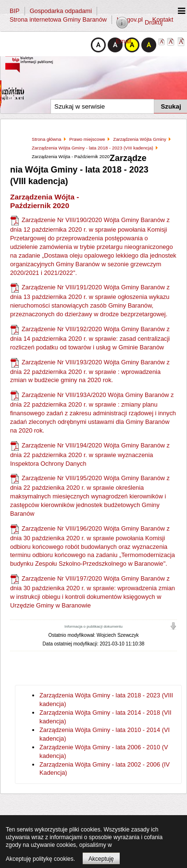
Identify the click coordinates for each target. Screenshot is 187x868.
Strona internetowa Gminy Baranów (58, 19)
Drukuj (154, 22)
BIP (15, 11)
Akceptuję (101, 859)
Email (124, 41)
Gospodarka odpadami (61, 11)
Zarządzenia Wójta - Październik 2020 (44, 201)
